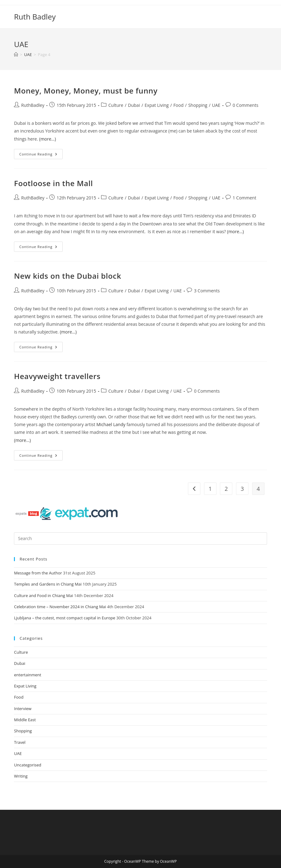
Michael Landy (111, 424)
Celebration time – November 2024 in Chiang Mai (60, 607)
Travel (20, 742)
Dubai (134, 105)
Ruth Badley (35, 17)
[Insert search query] (140, 539)
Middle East (25, 720)
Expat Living (157, 105)
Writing (21, 776)
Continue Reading (41, 153)
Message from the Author (38, 573)
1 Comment (244, 198)
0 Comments (245, 105)
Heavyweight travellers (57, 376)
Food (178, 105)
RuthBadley (33, 105)
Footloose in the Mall (53, 183)
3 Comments (207, 291)
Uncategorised (28, 765)
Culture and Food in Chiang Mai (43, 595)
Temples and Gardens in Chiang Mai (48, 584)
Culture (116, 105)
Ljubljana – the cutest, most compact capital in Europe (65, 618)
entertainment (28, 675)
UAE (216, 105)
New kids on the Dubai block (67, 276)
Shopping (198, 105)
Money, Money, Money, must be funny (86, 91)
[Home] (16, 55)
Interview (23, 709)
